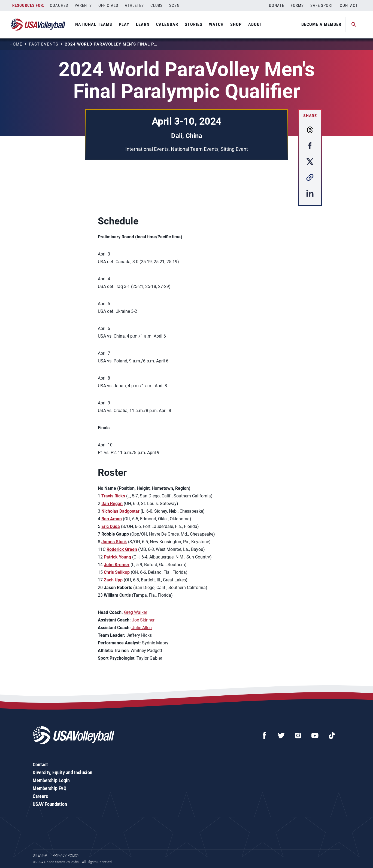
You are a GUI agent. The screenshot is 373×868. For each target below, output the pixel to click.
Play (124, 24)
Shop (236, 24)
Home (16, 44)
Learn (143, 24)
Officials (108, 5)
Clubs (157, 5)
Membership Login (51, 780)
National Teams (94, 24)
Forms (297, 5)
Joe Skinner (143, 620)
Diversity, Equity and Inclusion (63, 772)
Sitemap (40, 855)
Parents (83, 5)
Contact (349, 5)
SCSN (174, 5)
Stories (194, 24)
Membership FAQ (50, 788)
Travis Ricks (113, 496)
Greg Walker (136, 612)
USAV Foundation (50, 804)
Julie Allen (141, 628)
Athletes (134, 5)
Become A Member (321, 24)
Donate (277, 5)
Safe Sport (322, 5)
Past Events (44, 44)
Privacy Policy (66, 855)
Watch (216, 24)
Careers (40, 796)
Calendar (167, 24)
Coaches (59, 5)
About (255, 24)
